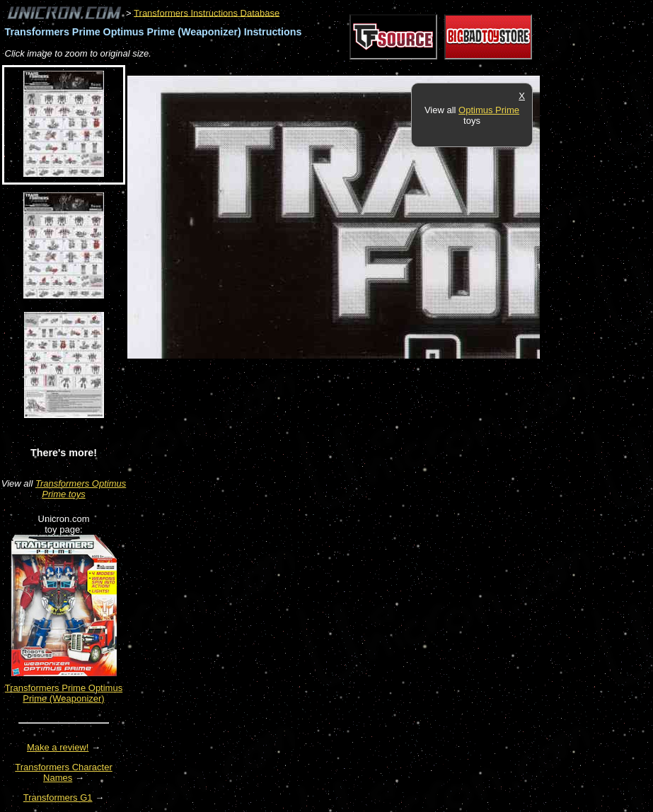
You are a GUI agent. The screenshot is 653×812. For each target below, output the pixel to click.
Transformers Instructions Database (207, 12)
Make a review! (58, 747)
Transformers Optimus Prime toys (81, 489)
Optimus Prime (489, 110)
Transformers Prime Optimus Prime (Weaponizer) (64, 693)
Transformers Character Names (64, 772)
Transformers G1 (58, 797)
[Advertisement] (385, 68)
